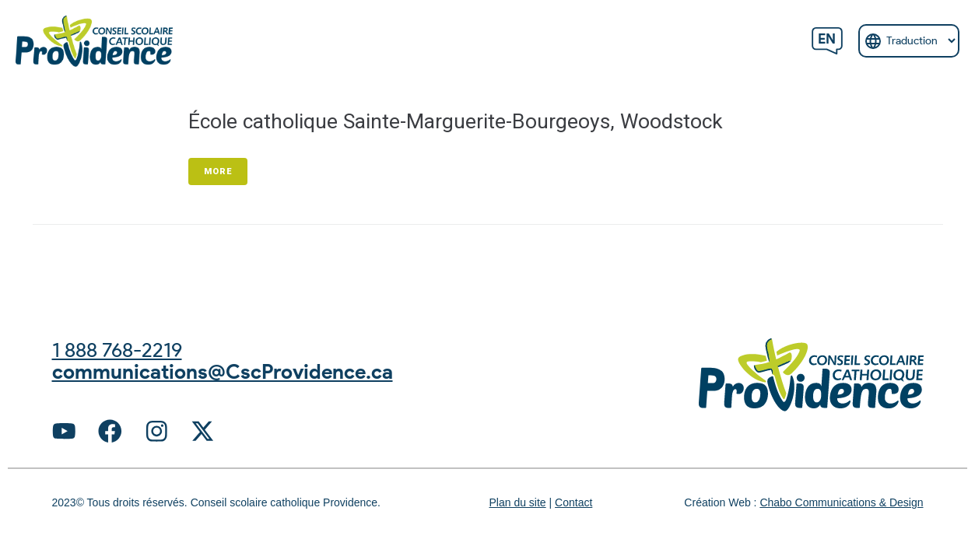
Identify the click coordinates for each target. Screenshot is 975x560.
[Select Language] (909, 41)
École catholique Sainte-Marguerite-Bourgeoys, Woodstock (471, 121)
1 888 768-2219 (122, 349)
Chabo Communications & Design (841, 505)
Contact (573, 505)
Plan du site (517, 505)
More (218, 171)
